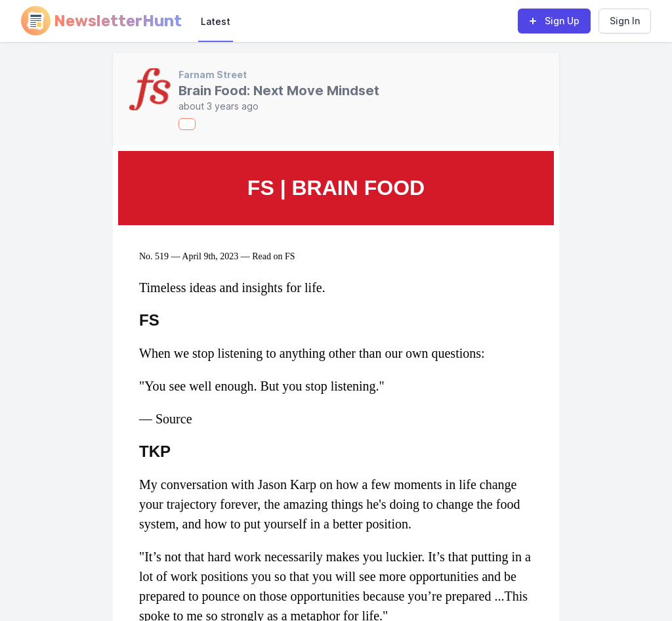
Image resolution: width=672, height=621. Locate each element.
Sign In (625, 21)
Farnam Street (213, 75)
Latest (216, 21)
